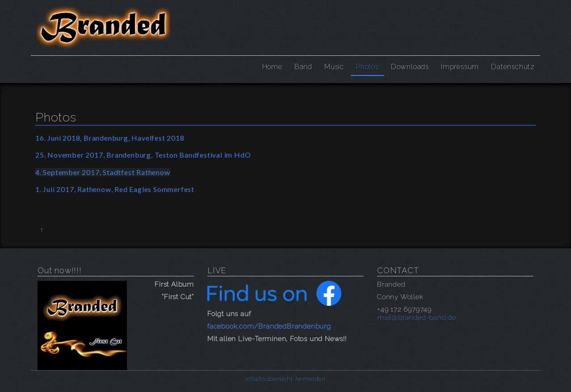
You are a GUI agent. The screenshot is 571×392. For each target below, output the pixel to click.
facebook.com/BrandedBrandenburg (269, 326)
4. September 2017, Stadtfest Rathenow (103, 172)
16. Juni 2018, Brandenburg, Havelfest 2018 (110, 138)
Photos (367, 67)
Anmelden (310, 379)
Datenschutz (513, 67)
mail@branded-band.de (417, 317)
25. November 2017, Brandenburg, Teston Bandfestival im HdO (143, 155)
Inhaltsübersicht (269, 379)
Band (303, 67)
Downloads (410, 67)
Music (334, 67)
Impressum (460, 67)
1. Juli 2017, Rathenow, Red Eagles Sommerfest (115, 189)
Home (272, 67)
